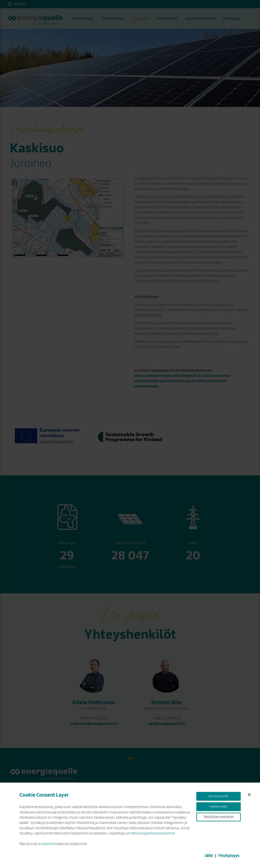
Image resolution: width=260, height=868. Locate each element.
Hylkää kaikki (219, 807)
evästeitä (46, 844)
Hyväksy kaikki (218, 796)
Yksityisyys (229, 856)
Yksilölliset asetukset (219, 817)
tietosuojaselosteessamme (153, 833)
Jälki (209, 856)
